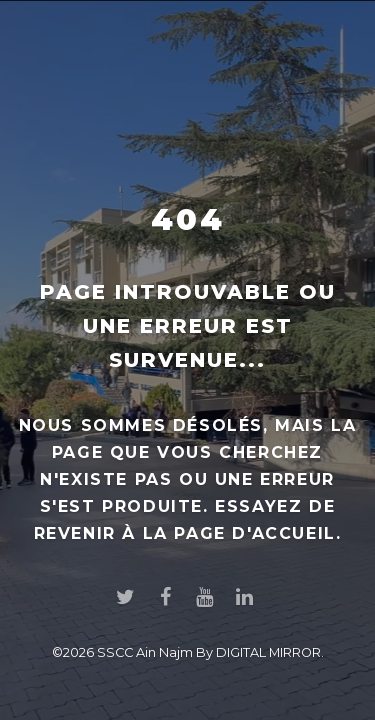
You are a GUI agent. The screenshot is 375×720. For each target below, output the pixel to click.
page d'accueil (254, 533)
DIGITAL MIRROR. (270, 652)
